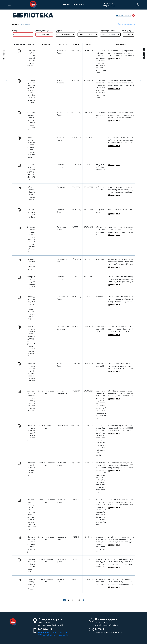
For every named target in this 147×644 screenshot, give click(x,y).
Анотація (121, 44)
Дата (88, 44)
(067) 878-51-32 (109, 3)
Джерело (63, 44)
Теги (101, 44)
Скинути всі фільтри (126, 24)
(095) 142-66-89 (109, 6)
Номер (76, 44)
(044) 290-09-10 (61, 635)
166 (79, 600)
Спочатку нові (43, 35)
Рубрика (46, 44)
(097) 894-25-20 (45, 635)
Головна (16, 24)
